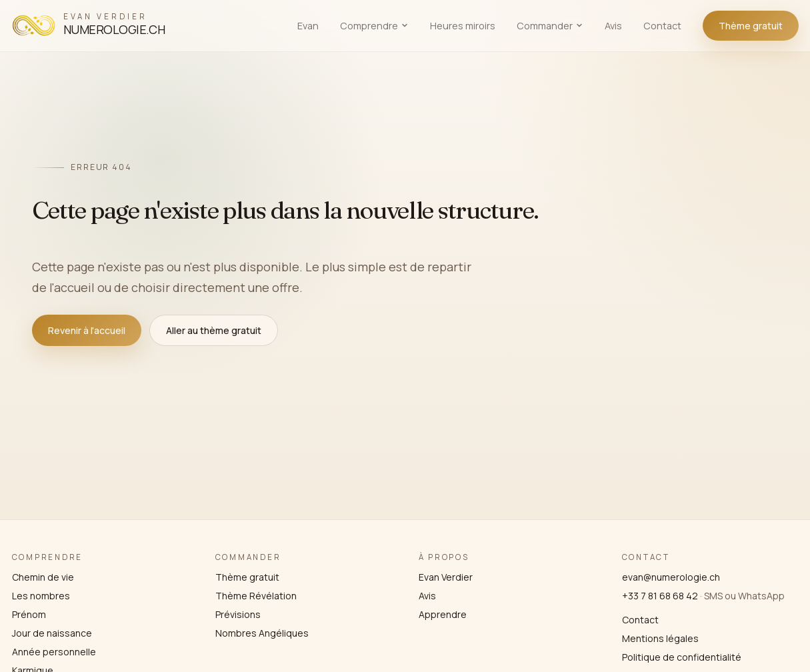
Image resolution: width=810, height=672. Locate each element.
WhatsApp (761, 596)
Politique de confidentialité (682, 657)
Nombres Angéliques (262, 633)
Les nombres (41, 596)
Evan (308, 26)
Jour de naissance (52, 633)
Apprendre (443, 614)
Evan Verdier (446, 577)
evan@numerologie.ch (671, 577)
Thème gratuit (751, 26)
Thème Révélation (256, 596)
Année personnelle (54, 652)
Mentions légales (660, 638)
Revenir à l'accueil (87, 330)
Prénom (29, 614)
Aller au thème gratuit (214, 330)
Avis (613, 26)
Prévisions (238, 614)
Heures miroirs (463, 26)
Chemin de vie (43, 577)
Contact (662, 26)
